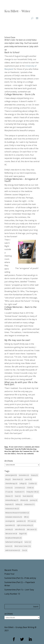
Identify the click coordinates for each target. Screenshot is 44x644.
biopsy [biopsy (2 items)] (34, 475)
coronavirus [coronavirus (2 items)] (20, 488)
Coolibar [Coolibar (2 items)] (33, 484)
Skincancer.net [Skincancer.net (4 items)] (11, 534)
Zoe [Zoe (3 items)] (25, 550)
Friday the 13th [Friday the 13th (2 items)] (33, 492)
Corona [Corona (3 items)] (9, 488)
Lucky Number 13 (12, 594)
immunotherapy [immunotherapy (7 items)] (12, 500)
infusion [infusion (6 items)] (24, 500)
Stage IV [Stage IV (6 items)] (23, 534)
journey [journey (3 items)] (34, 500)
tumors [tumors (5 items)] (9, 546)
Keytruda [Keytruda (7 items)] (9, 504)
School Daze (10, 37)
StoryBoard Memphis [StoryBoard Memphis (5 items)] (13, 538)
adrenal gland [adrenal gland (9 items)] (11, 475)
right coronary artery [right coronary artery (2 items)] (25, 525)
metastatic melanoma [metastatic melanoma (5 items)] (14, 517)
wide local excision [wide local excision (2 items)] (13, 550)
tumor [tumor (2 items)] (28, 542)
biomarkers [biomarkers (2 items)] (24, 475)
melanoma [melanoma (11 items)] (29, 504)
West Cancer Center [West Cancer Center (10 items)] (23, 546)
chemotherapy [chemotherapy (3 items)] (11, 484)
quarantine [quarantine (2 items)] (10, 525)
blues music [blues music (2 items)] (18, 479)
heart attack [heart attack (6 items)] (28, 496)
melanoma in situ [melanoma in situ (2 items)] (12, 509)
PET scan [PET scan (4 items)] (32, 521)
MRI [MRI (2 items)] (26, 517)
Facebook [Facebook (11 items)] (20, 492)
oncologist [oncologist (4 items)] (10, 521)
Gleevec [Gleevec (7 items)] (9, 496)
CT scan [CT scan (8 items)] (9, 492)
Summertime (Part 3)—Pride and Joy (20, 578)
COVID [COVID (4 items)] (30, 488)
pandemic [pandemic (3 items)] (21, 521)
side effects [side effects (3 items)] (20, 529)
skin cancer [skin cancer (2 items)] (32, 529)
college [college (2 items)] (23, 484)
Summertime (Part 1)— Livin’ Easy (19, 590)
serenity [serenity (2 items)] (9, 529)
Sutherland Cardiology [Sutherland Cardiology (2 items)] (14, 542)
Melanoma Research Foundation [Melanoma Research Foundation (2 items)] (17, 513)
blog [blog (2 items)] (8, 479)
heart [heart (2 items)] (18, 496)
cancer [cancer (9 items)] (28, 479)
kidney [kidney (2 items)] (19, 504)
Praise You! (9, 574)
